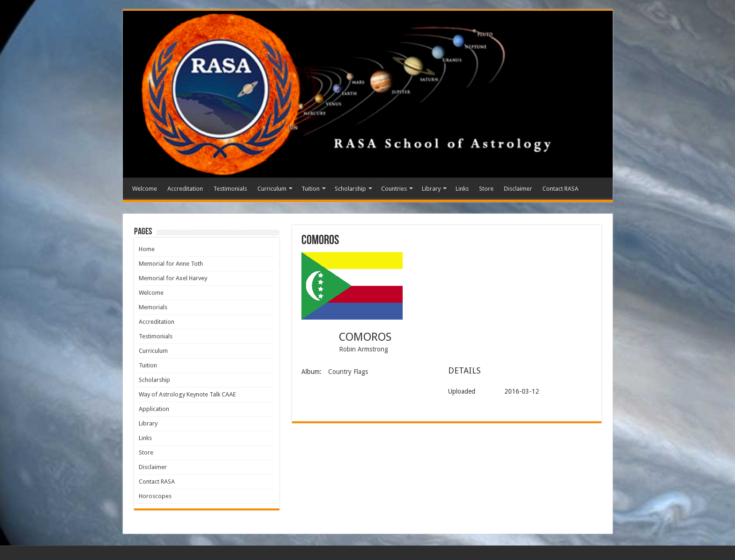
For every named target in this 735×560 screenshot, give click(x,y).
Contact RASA (560, 189)
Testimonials (230, 189)
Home (147, 249)
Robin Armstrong (364, 349)
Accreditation (185, 189)
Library (431, 189)
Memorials (153, 307)
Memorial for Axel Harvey (173, 278)
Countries (394, 189)
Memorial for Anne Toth (171, 264)
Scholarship (350, 189)
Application (154, 409)
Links (462, 189)
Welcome (145, 189)
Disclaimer (518, 189)
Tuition (311, 189)
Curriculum (272, 189)
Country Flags (348, 372)
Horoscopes (155, 496)
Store (486, 189)
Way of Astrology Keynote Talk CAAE (187, 394)
